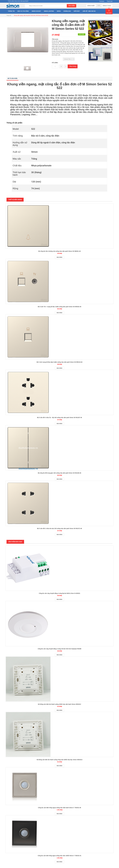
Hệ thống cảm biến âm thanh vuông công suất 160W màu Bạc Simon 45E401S (59, 760)
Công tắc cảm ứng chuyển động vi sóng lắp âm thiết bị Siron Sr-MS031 (59, 593)
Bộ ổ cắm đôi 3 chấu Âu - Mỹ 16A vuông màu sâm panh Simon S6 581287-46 (60, 418)
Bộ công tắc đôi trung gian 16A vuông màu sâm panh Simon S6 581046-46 (59, 473)
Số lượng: (55, 63)
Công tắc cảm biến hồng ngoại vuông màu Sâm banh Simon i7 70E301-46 (60, 808)
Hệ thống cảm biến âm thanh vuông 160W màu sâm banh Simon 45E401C (59, 704)
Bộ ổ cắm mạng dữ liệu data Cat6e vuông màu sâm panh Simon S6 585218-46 (59, 362)
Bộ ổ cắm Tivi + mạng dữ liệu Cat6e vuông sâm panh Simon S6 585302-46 (60, 307)
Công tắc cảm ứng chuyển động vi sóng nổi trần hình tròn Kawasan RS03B (59, 649)
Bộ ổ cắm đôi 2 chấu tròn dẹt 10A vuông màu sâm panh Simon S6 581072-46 (59, 528)
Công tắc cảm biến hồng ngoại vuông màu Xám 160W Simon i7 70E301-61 (59, 856)
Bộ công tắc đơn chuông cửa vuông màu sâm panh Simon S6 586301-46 (59, 251)
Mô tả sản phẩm (12, 78)
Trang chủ (9, 15)
